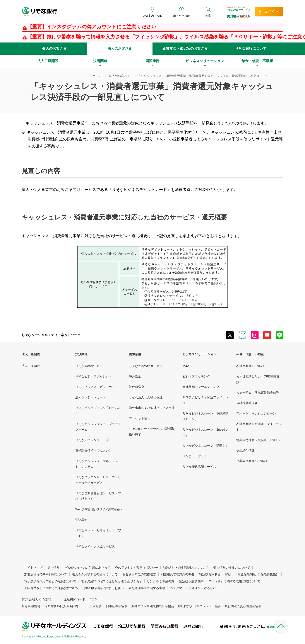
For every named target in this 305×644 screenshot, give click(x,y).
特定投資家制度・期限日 (216, 574)
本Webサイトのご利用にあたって (87, 568)
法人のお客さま (120, 48)
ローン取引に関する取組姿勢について (234, 581)
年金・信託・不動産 (250, 354)
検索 (208, 16)
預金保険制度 (247, 574)
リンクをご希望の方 (161, 581)
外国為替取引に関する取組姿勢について (52, 588)
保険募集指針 (270, 574)
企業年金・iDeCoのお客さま (185, 48)
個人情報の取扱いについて (232, 568)
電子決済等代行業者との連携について (50, 581)
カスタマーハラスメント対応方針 (193, 588)
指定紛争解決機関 (191, 581)
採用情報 (53, 568)
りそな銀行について (251, 48)
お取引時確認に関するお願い (104, 588)
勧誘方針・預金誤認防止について (186, 568)
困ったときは (182, 16)
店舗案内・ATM (152, 16)
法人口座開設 (31, 354)
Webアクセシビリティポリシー (137, 568)
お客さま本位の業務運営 (139, 574)
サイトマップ (33, 568)
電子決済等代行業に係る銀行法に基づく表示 (111, 581)
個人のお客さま (54, 48)
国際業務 (135, 354)
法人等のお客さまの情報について (95, 574)
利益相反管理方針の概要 (178, 574)
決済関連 (81, 354)
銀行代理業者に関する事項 (147, 588)
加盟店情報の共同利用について (46, 574)
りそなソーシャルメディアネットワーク (51, 335)
